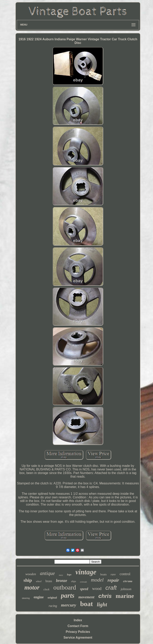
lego (69, 574)
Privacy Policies (78, 632)
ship (28, 580)
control (125, 574)
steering (26, 598)
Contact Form (78, 626)
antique (47, 573)
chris (105, 596)
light (102, 604)
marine (125, 596)
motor (32, 587)
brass (49, 581)
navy (61, 575)
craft (111, 588)
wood (97, 589)
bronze (62, 581)
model (97, 580)
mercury (69, 605)
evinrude (83, 582)
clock (46, 589)
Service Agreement (78, 638)
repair (113, 580)
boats (104, 574)
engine (39, 597)
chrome (128, 581)
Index (78, 620)
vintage (86, 572)
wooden (31, 574)
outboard (65, 587)
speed (84, 589)
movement (86, 597)
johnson (126, 589)
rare (113, 574)
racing (53, 606)
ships (74, 581)
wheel (39, 581)
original (52, 598)
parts (68, 596)
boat (86, 604)
